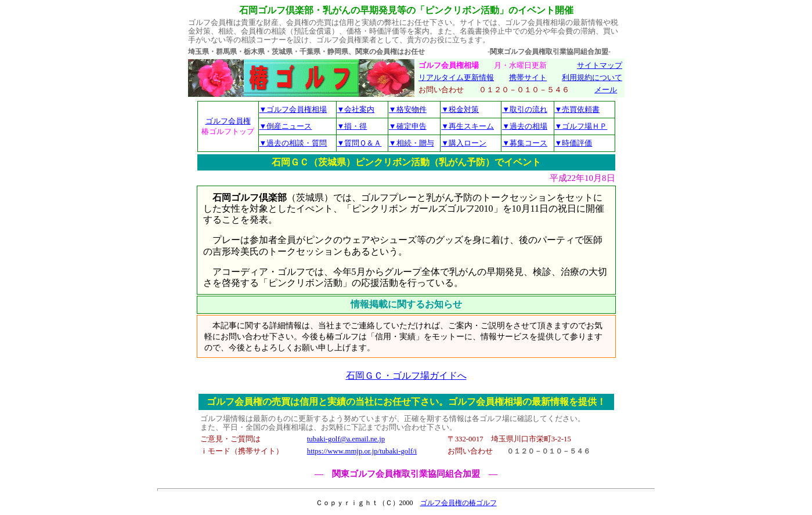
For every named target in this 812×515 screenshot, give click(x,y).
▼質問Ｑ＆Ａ (360, 143)
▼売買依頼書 (578, 109)
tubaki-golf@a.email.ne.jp (346, 439)
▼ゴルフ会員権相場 (293, 109)
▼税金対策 (460, 109)
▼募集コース (525, 143)
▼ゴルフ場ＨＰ (581, 126)
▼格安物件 (408, 109)
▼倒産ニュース (286, 126)
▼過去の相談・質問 (293, 143)
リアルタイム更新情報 (456, 78)
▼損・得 (352, 126)
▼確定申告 (408, 126)
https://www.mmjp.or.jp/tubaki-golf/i (362, 451)
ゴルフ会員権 (228, 121)
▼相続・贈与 (412, 143)
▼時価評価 (574, 143)
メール (606, 90)
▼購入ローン (464, 143)
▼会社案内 (356, 109)
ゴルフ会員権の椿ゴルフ (459, 503)
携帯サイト (528, 78)
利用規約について (592, 78)
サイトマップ (600, 66)
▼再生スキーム (468, 126)
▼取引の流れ (525, 109)
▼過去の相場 (525, 126)
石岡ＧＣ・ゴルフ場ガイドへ (406, 376)
